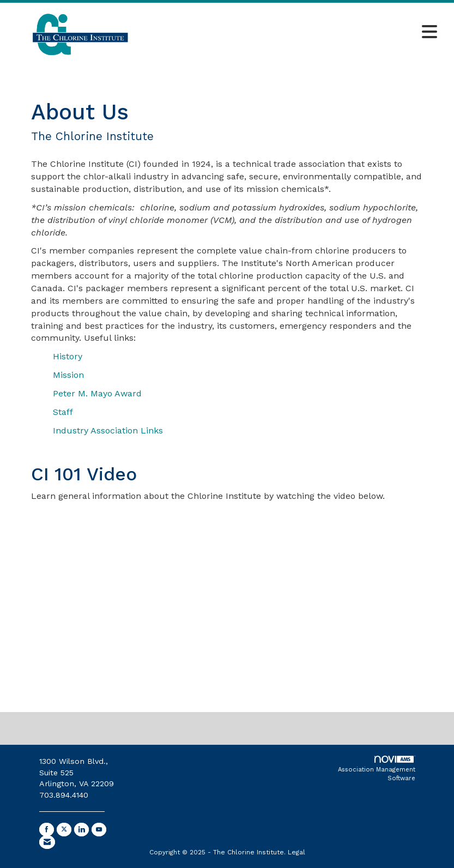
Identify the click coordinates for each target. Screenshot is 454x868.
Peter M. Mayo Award (97, 393)
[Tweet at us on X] (64, 830)
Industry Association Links (108, 430)
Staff (63, 412)
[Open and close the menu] (298, 33)
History (68, 356)
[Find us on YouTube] (99, 830)
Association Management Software (377, 769)
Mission (68, 375)
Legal (296, 852)
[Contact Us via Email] (47, 842)
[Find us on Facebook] (47, 830)
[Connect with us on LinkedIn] (81, 830)
